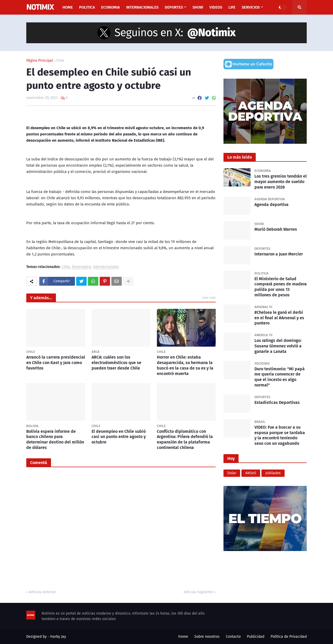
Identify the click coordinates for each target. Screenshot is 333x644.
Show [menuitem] (198, 7)
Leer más (209, 298)
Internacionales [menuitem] (142, 7)
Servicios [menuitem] (251, 7)
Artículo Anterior (42, 592)
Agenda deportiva (271, 205)
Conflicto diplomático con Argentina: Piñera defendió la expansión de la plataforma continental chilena (185, 439)
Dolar (232, 473)
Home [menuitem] (68, 7)
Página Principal (40, 61)
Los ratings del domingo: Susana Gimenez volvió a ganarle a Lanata (278, 346)
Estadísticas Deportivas (277, 402)
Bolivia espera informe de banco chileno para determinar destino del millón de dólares (55, 439)
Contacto (233, 637)
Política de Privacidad (289, 637)
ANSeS (251, 473)
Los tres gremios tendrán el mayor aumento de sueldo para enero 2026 (281, 182)
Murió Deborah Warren (276, 229)
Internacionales (106, 267)
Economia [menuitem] (111, 7)
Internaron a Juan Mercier (279, 254)
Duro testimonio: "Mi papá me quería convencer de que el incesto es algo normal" (280, 377)
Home (183, 637)
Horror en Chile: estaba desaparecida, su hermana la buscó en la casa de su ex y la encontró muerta (185, 365)
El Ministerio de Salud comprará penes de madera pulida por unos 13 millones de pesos (281, 287)
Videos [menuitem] (216, 7)
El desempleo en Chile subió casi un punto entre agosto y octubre (119, 437)
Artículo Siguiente (198, 592)
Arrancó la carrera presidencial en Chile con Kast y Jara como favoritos (56, 363)
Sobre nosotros (207, 637)
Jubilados (273, 473)
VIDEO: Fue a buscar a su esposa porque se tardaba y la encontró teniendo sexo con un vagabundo (280, 435)
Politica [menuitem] (87, 7)
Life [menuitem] (232, 7)
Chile (60, 61)
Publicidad (256, 637)
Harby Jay (58, 637)
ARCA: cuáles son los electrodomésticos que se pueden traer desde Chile (116, 363)
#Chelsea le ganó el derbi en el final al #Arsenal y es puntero (279, 318)
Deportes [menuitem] (174, 7)
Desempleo (81, 267)
